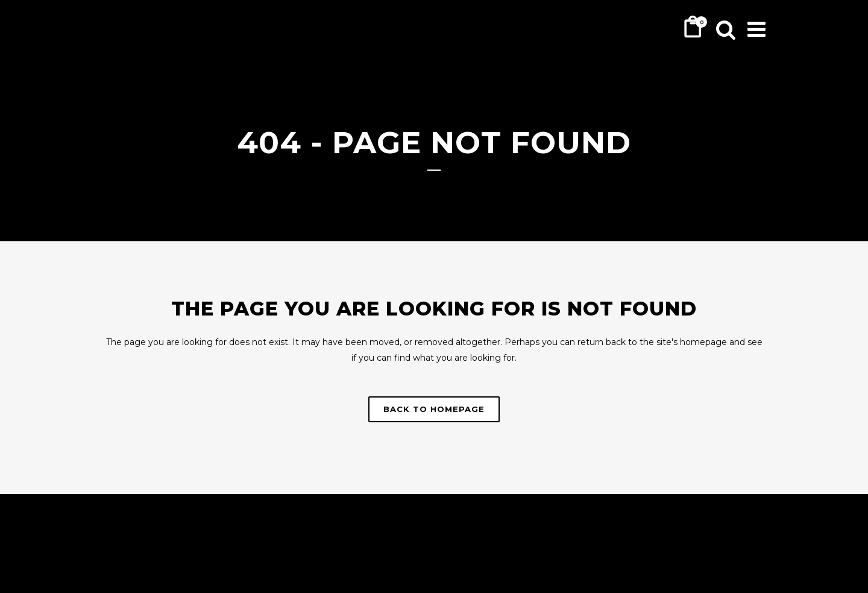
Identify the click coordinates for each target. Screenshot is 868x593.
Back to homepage (434, 409)
